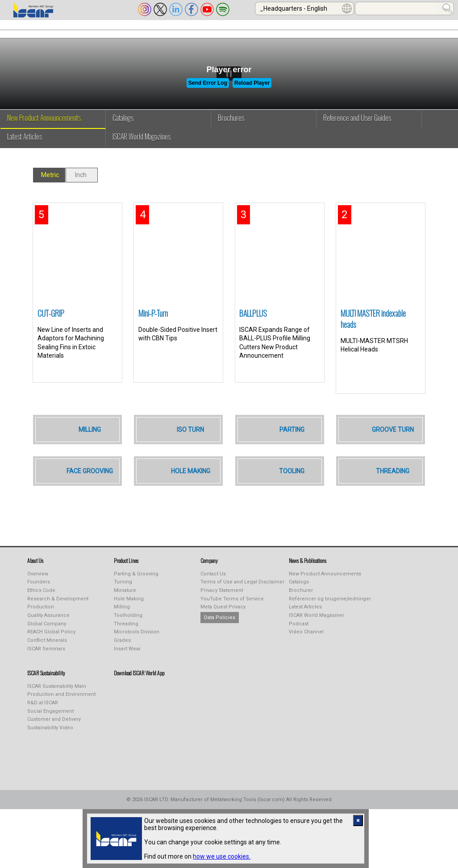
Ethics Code (41, 605)
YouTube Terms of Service (232, 614)
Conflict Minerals (47, 655)
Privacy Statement (222, 605)
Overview (38, 589)
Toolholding (128, 630)
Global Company (47, 639)
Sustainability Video (50, 742)
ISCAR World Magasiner (316, 630)
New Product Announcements (44, 132)
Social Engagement (50, 726)
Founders (39, 597)
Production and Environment (61, 709)
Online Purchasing (307, 33)
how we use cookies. (222, 856)
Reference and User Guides (357, 132)
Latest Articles (25, 151)
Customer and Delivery (54, 734)
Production (41, 622)
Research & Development (58, 614)
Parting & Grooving (136, 589)
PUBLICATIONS (196, 33)
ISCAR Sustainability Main (57, 701)
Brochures (231, 132)
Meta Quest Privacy (223, 622)
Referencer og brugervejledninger (330, 614)
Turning (123, 597)
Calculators (374, 33)
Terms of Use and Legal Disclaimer (242, 597)
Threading (126, 639)
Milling (122, 622)
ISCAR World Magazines (142, 151)
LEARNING (247, 33)
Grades (122, 655)
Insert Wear (127, 663)
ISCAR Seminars (46, 663)
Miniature (125, 605)
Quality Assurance (48, 630)
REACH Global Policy (51, 647)
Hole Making (129, 614)
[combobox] (304, 8)
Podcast (299, 639)
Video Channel (306, 647)
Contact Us (213, 589)
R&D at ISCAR (43, 717)
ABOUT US (23, 33)
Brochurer (301, 605)
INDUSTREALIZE (137, 33)
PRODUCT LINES (77, 33)
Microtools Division (137, 647)
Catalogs (123, 132)
